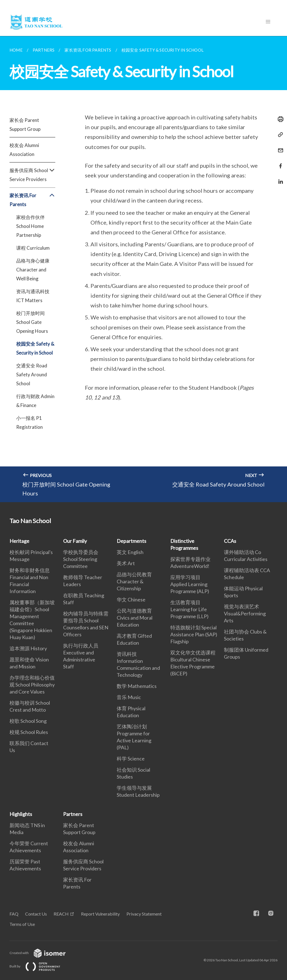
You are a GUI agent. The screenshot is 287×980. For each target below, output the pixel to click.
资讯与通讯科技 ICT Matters (33, 296)
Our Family (75, 541)
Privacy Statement (144, 914)
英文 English (130, 552)
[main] (143, 269)
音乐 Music (129, 697)
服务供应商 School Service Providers (32, 175)
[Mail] (279, 147)
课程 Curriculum (33, 248)
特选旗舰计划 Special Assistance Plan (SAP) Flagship (194, 634)
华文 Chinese (131, 599)
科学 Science (131, 759)
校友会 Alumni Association (24, 150)
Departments (131, 541)
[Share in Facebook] (279, 162)
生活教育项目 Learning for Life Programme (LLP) (189, 609)
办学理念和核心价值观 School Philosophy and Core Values (32, 685)
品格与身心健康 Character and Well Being (33, 270)
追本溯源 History (28, 648)
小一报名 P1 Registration (29, 422)
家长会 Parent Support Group (25, 125)
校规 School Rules (29, 732)
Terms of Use (22, 924)
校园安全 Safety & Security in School (35, 348)
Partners (73, 814)
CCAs (230, 541)
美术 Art (126, 563)
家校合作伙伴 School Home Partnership (30, 226)
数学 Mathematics (137, 686)
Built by (39, 966)
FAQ (14, 914)
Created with (42, 953)
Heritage (19, 541)
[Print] (279, 119)
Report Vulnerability (100, 914)
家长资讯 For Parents (32, 200)
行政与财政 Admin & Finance (35, 401)
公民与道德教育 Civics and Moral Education (135, 618)
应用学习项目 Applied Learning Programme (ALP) (190, 584)
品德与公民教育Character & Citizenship (134, 581)
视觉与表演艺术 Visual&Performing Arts (245, 613)
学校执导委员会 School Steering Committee (81, 559)
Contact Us (36, 914)
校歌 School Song (28, 721)
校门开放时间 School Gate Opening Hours (32, 322)
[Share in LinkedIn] (279, 178)
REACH (61, 914)
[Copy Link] (279, 135)
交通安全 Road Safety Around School (32, 375)
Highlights (21, 814)
